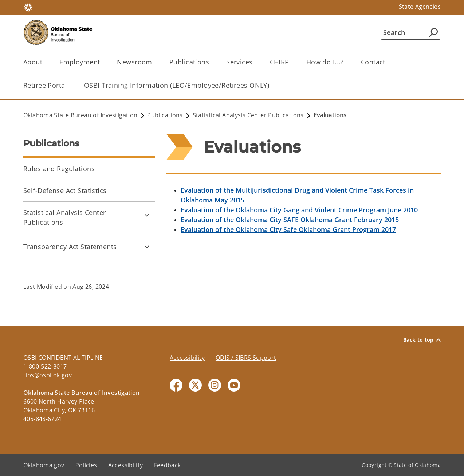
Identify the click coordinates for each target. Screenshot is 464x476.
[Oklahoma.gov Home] (28, 7)
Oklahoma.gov (44, 465)
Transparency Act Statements (70, 247)
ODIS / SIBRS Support (246, 358)
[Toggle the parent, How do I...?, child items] (346, 62)
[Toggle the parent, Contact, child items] (388, 62)
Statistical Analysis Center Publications (65, 217)
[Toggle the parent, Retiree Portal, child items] (69, 85)
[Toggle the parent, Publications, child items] (211, 62)
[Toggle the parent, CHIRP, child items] (292, 62)
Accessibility (187, 358)
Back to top (422, 340)
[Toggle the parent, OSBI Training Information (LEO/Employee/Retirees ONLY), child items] (272, 85)
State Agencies (420, 7)
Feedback (168, 465)
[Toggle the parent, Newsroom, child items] (155, 62)
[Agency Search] (433, 32)
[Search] (411, 32)
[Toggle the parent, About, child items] (45, 62)
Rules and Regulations (59, 169)
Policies (86, 465)
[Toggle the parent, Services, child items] (255, 62)
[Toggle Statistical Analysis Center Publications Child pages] (147, 215)
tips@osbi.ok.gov (48, 375)
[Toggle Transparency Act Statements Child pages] (147, 247)
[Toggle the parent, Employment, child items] (102, 62)
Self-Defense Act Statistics (65, 190)
